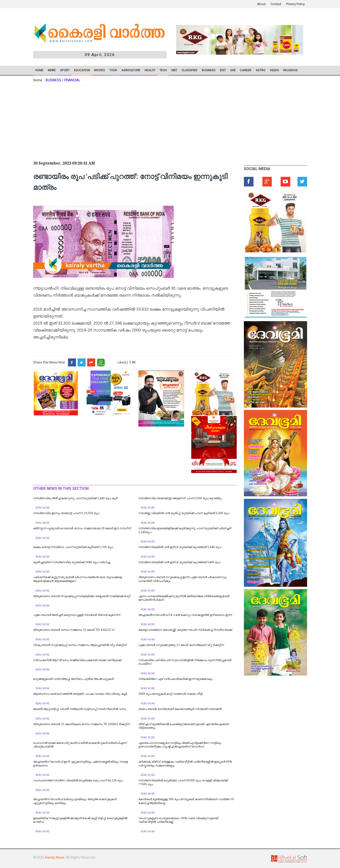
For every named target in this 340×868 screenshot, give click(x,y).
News (52, 70)
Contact (276, 4)
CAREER (246, 70)
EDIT (223, 70)
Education (82, 70)
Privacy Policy (295, 4)
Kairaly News (55, 857)
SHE (233, 70)
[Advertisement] (134, 121)
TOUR (113, 70)
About (261, 4)
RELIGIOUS (291, 70)
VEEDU (274, 70)
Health (150, 70)
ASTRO (261, 70)
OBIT (174, 70)
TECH (163, 70)
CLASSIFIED (190, 70)
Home (39, 70)
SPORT (65, 70)
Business (209, 70)
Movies (100, 70)
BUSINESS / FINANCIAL (63, 80)
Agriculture (131, 70)
